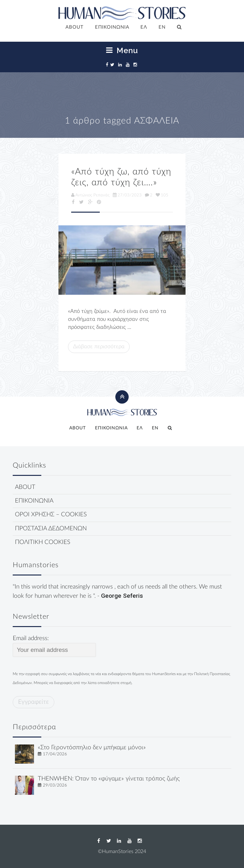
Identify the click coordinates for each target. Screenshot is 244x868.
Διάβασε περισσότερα (99, 346)
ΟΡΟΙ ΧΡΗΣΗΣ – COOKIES (51, 515)
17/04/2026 (55, 754)
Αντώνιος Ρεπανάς (90, 195)
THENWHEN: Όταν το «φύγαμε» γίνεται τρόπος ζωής (109, 779)
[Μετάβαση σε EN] (162, 28)
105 (162, 195)
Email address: (54, 646)
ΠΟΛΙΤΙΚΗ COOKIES (43, 542)
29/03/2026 (55, 785)
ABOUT (75, 27)
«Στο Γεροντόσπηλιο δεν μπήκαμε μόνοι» (92, 748)
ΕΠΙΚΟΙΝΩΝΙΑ (112, 27)
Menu (122, 51)
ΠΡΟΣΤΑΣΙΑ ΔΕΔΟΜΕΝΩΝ (51, 529)
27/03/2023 (127, 195)
